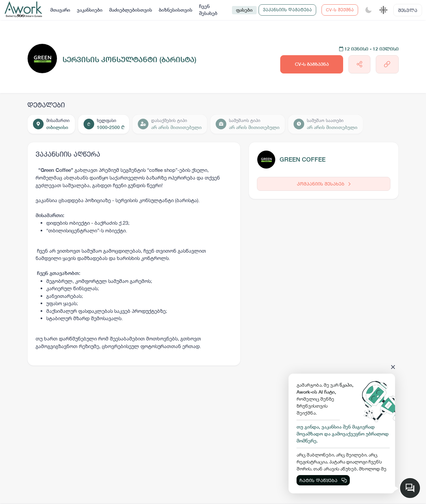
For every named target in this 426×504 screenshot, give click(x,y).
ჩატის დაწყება (323, 480)
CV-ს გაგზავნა (312, 64)
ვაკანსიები (90, 10)
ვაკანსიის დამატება (287, 10)
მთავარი (60, 10)
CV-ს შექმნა (340, 10)
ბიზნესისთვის (176, 10)
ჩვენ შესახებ (208, 10)
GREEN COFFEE (303, 159)
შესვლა (408, 10)
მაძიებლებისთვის (131, 10)
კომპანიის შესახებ (324, 184)
